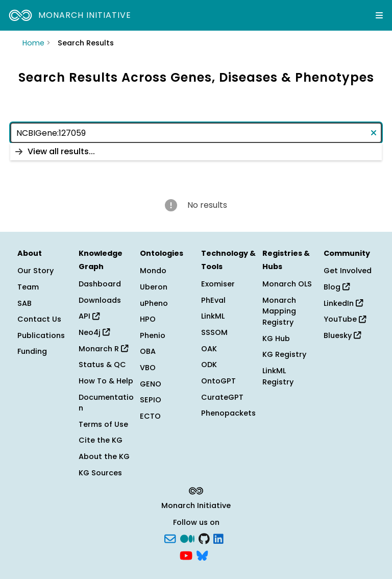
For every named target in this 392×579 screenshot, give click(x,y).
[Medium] (187, 538)
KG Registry (284, 354)
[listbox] (196, 152)
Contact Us (39, 319)
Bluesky (342, 335)
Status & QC (102, 365)
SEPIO (151, 400)
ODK (209, 365)
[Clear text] (372, 133)
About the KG (104, 456)
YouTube (345, 319)
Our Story (35, 271)
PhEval (213, 300)
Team (28, 287)
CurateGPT (222, 397)
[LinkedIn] (218, 538)
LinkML (213, 316)
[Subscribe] (170, 538)
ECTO (150, 416)
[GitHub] (204, 538)
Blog (337, 287)
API (89, 316)
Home (33, 43)
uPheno (154, 303)
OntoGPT (218, 381)
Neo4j (94, 332)
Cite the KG (101, 440)
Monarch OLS (287, 284)
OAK (209, 349)
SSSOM (214, 332)
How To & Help (106, 381)
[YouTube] (186, 555)
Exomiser (218, 284)
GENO (151, 384)
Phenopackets (228, 413)
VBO (148, 368)
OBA (148, 351)
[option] (196, 152)
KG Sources (100, 473)
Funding (32, 351)
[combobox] (196, 133)
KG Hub (276, 339)
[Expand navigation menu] (379, 15)
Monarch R (103, 349)
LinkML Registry (278, 376)
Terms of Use (103, 424)
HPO (148, 319)
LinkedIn (343, 303)
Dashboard (100, 284)
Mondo (153, 271)
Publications (41, 335)
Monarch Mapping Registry (279, 311)
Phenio (153, 335)
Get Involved (348, 271)
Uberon (154, 287)
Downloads (100, 300)
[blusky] (202, 555)
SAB (24, 303)
